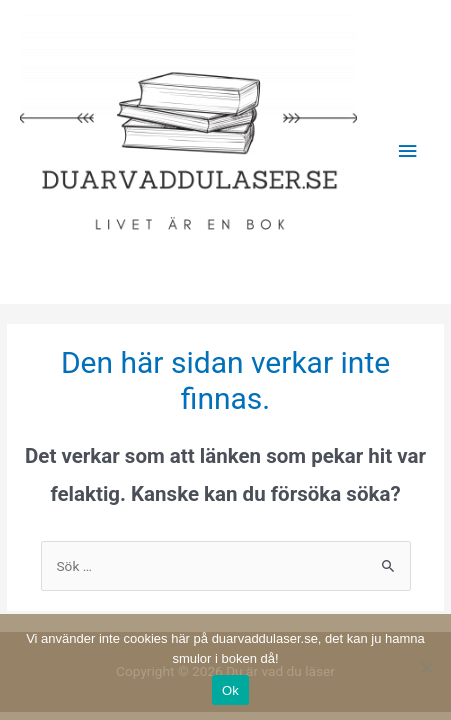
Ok (230, 690)
